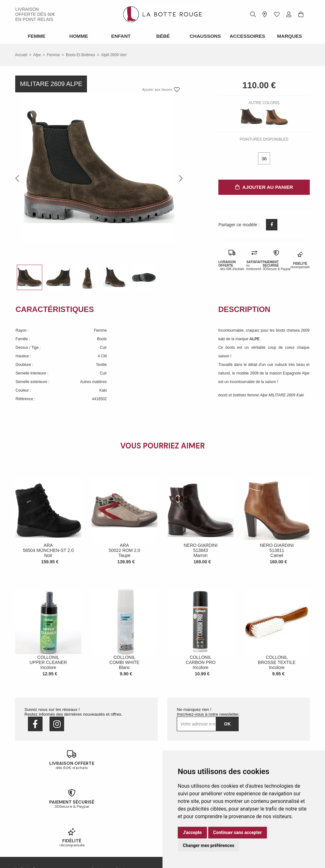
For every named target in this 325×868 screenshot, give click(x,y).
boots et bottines (80, 54)
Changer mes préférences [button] (209, 845)
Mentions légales (30, 837)
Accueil (21, 54)
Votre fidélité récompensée (114, 820)
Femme (36, 36)
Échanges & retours (108, 804)
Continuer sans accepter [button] (238, 832)
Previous (19, 177)
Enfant (120, 36)
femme (53, 54)
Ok (227, 723)
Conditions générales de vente (41, 829)
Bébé (163, 36)
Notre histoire (27, 804)
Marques (289, 36)
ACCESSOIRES (247, 36)
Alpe (37, 54)
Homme (78, 36)
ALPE (255, 338)
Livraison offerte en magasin (115, 812)
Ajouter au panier (264, 186)
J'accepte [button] (192, 832)
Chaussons (205, 36)
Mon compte (102, 829)
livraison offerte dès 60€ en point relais (35, 14)
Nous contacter (28, 820)
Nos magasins (27, 812)
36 (264, 158)
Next (179, 177)
